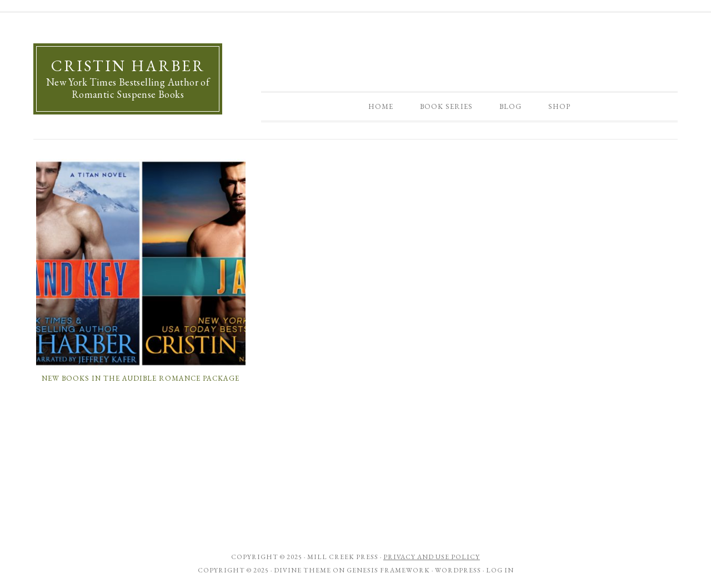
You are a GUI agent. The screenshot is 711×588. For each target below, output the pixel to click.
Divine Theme (302, 570)
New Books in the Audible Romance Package (141, 378)
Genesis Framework (388, 570)
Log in (500, 570)
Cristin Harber (128, 66)
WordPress (458, 570)
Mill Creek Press (343, 557)
